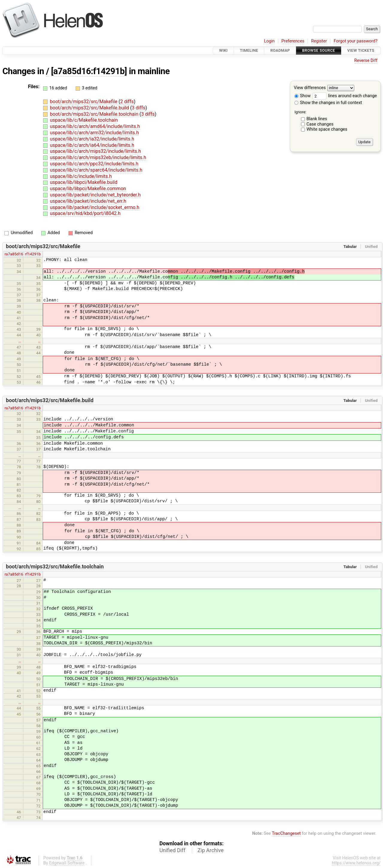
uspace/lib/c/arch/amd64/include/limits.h (95, 126)
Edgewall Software (67, 863)
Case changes (320, 124)
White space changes (327, 129)
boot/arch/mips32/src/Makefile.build (90, 108)
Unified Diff (172, 850)
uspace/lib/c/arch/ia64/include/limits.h (92, 145)
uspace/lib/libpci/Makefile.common (88, 189)
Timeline (249, 50)
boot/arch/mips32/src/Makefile (84, 102)
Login (269, 41)
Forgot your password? (355, 41)
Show (303, 96)
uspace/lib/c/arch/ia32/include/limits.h (92, 139)
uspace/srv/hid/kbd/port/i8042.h (85, 213)
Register (319, 41)
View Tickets (361, 50)
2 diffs (127, 102)
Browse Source (319, 50)
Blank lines (317, 119)
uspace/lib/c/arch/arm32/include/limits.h (94, 133)
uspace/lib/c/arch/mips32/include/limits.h (95, 151)
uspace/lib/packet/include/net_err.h (88, 201)
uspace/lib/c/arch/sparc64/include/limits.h (96, 170)
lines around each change (345, 96)
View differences (310, 88)
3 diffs (139, 108)
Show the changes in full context (328, 103)
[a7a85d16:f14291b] (89, 71)
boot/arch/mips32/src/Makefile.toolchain (95, 114)
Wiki (223, 50)
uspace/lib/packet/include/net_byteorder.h (95, 195)
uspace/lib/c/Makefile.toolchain (84, 120)
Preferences (293, 41)
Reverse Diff (366, 61)
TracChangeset (286, 833)
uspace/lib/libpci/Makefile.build (84, 182)
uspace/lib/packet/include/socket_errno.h (95, 207)
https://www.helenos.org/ (356, 863)
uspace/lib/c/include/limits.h (81, 176)
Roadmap (280, 50)
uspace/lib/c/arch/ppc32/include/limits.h (94, 164)
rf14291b (33, 254)
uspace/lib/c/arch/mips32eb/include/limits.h (98, 157)
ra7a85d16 (14, 254)
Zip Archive (211, 850)
